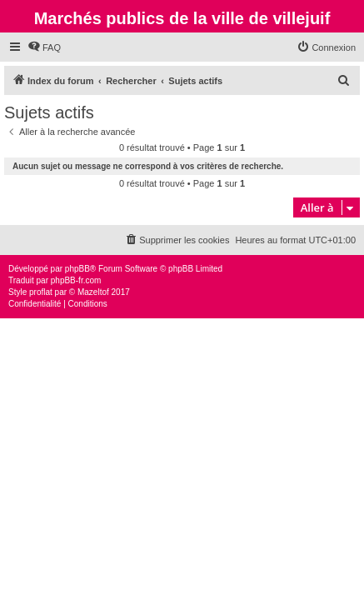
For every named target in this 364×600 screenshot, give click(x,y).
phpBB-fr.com (76, 280)
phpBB (77, 269)
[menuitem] (44, 47)
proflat (41, 292)
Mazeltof (93, 292)
